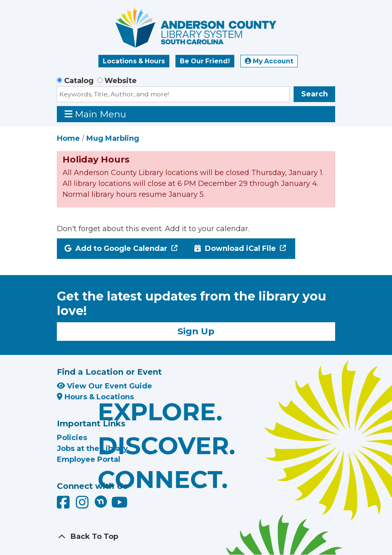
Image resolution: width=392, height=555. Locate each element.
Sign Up (196, 331)
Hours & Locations (95, 397)
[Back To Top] (196, 537)
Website (121, 81)
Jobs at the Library (92, 449)
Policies (72, 438)
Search (315, 94)
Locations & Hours (134, 61)
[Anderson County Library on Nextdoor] (101, 501)
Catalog (79, 81)
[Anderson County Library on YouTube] (120, 505)
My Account (269, 61)
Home (68, 138)
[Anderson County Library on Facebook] (64, 505)
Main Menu (96, 114)
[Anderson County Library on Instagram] (83, 505)
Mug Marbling (113, 138)
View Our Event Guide (104, 386)
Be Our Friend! (205, 61)
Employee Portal (89, 459)
